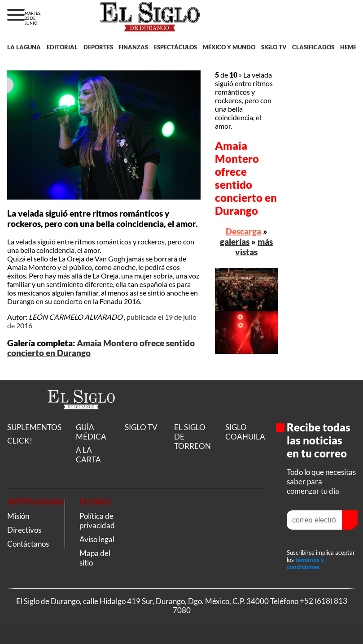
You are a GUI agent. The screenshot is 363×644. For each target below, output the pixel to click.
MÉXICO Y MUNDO (229, 47)
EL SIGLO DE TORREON (192, 437)
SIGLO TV (274, 47)
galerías (235, 241)
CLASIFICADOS (313, 47)
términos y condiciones (305, 563)
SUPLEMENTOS (34, 427)
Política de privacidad (97, 521)
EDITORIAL (62, 47)
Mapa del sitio (95, 558)
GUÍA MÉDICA (91, 432)
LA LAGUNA (24, 47)
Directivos (24, 530)
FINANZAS (133, 47)
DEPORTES (98, 47)
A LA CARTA (88, 455)
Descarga (243, 231)
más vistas (254, 247)
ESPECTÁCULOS (175, 47)
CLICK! (20, 441)
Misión (18, 516)
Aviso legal (97, 539)
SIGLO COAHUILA (245, 432)
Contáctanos (28, 544)
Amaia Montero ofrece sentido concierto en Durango (246, 178)
